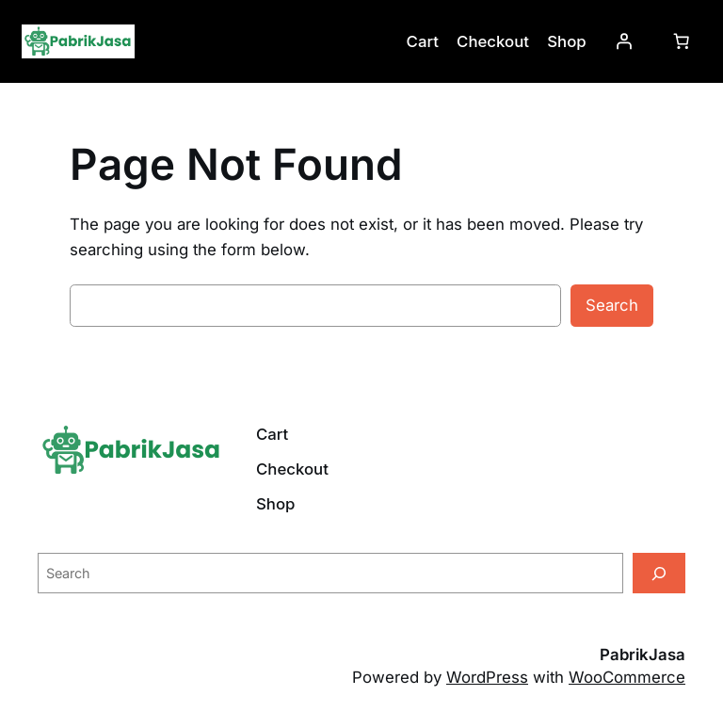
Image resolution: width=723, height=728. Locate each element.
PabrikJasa (643, 655)
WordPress (487, 677)
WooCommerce (627, 677)
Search (612, 305)
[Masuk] (624, 41)
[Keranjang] (682, 41)
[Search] (659, 573)
